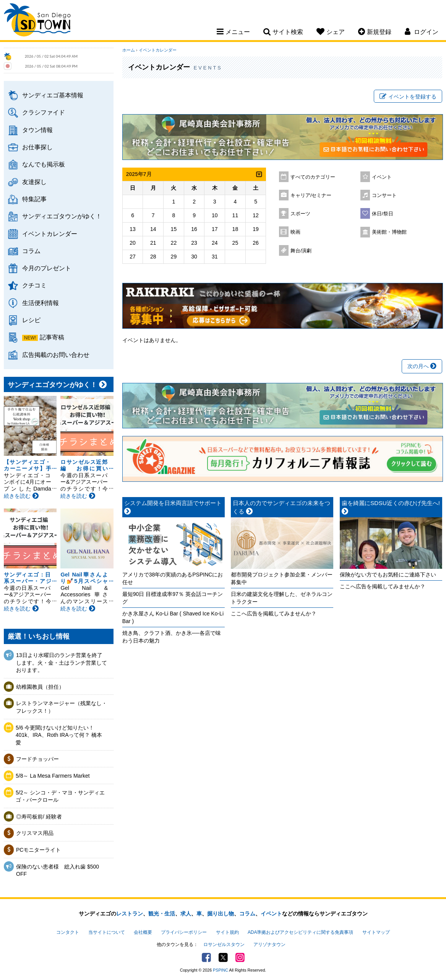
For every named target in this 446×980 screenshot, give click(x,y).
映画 (295, 232)
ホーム (129, 50)
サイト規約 (227, 932)
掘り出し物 (221, 914)
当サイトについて (107, 932)
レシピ (31, 320)
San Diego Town (37, 21)
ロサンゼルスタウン (224, 944)
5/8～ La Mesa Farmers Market (53, 776)
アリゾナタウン (269, 944)
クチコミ (34, 285)
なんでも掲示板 (44, 164)
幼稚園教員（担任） (40, 687)
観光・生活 (162, 914)
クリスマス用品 (35, 833)
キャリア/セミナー (311, 195)
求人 (186, 914)
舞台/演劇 (301, 251)
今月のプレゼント (47, 268)
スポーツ (300, 214)
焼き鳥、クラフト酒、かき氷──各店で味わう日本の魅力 (172, 637)
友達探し (34, 182)
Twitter (223, 957)
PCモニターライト (38, 850)
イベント (382, 177)
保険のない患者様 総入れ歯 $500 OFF (58, 870)
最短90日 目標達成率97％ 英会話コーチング (173, 598)
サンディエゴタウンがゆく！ (62, 216)
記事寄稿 (52, 337)
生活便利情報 (41, 303)
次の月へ (422, 366)
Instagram (240, 957)
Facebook (206, 957)
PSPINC (221, 970)
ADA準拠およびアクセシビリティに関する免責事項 (300, 932)
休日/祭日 (383, 214)
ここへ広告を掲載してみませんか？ (274, 614)
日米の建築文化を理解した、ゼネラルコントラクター (282, 598)
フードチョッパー (37, 759)
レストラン (130, 914)
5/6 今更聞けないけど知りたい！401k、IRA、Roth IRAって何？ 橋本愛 (59, 735)
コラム (31, 251)
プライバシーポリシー (184, 932)
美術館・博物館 (389, 232)
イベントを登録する (408, 97)
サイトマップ (376, 932)
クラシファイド (44, 112)
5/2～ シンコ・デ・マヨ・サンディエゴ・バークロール (60, 796)
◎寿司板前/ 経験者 (39, 817)
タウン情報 (37, 130)
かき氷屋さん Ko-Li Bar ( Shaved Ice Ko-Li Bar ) (173, 617)
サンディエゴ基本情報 (53, 95)
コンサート (384, 195)
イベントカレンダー (50, 234)
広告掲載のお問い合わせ (56, 355)
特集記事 (34, 199)
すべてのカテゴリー (313, 177)
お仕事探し (37, 147)
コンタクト (68, 932)
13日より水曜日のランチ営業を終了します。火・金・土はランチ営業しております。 (62, 663)
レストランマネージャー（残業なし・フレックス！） (62, 707)
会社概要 (143, 932)
